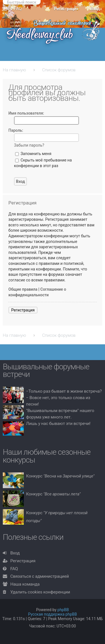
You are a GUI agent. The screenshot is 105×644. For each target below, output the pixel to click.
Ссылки (6, 9)
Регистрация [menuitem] (66, 9)
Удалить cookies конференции (40, 592)
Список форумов (59, 70)
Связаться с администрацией (40, 576)
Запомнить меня (33, 154)
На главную (14, 70)
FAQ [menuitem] (16, 9)
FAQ (14, 569)
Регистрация (23, 310)
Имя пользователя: (26, 113)
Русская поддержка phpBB (53, 614)
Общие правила (23, 289)
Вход (15, 553)
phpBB (63, 610)
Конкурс (60, 476)
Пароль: (16, 130)
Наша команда (25, 584)
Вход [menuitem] (95, 9)
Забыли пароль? (29, 145)
